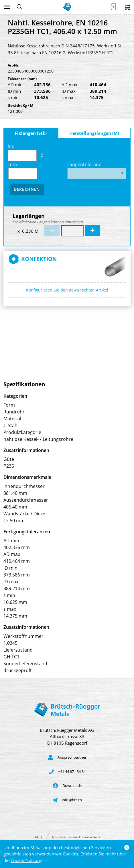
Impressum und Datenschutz (76, 837)
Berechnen (27, 189)
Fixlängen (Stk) (31, 133)
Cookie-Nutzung (26, 860)
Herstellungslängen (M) (94, 133)
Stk (22, 152)
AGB (38, 837)
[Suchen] (19, 7)
